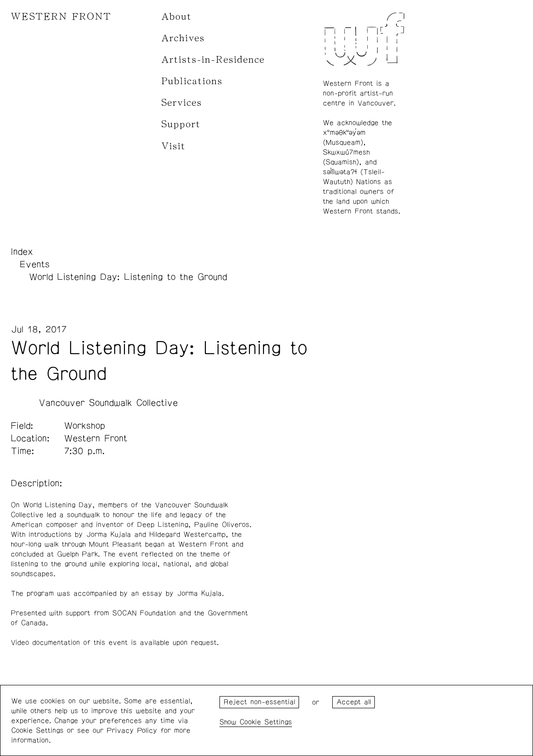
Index (22, 252)
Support (181, 124)
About (177, 17)
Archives (183, 38)
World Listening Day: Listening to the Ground (128, 277)
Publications (192, 81)
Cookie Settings (266, 722)
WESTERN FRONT (61, 17)
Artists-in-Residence (213, 60)
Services (182, 103)
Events (35, 264)
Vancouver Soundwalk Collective (108, 403)
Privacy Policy (132, 731)
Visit (174, 146)
